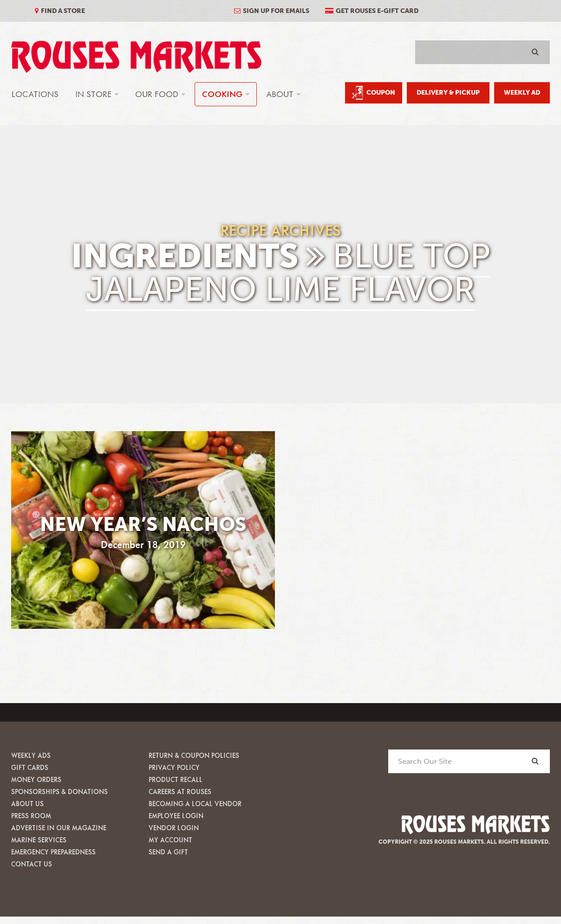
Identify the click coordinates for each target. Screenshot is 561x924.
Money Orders (36, 779)
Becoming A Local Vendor (195, 804)
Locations (35, 94)
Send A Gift (168, 852)
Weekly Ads (31, 755)
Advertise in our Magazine (59, 828)
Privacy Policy (174, 767)
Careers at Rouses (180, 792)
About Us (27, 804)
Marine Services (39, 840)
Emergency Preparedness (53, 852)
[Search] (535, 761)
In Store (93, 94)
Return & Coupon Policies (194, 755)
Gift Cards (30, 767)
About (280, 94)
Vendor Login (174, 828)
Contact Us (32, 864)
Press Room (31, 816)
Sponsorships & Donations (59, 792)
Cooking (222, 94)
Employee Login (176, 816)
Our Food (157, 94)
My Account (170, 840)
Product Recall (176, 779)
